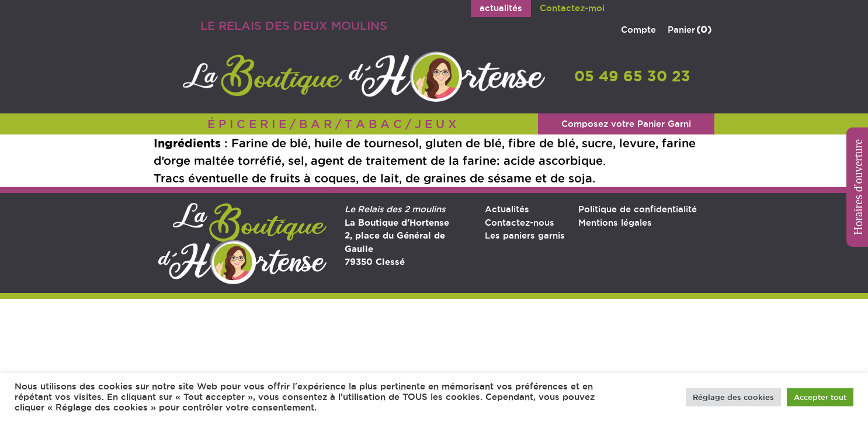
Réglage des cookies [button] (733, 397)
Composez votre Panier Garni (626, 124)
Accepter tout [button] (820, 397)
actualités (501, 8)
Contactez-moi (572, 8)
